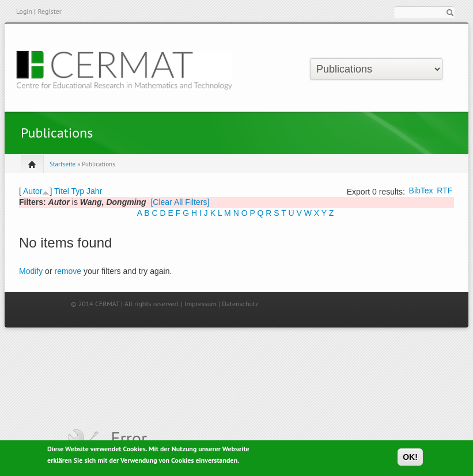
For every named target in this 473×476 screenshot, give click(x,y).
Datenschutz (240, 304)
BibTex (421, 191)
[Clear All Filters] (180, 202)
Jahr (94, 191)
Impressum (200, 304)
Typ (78, 191)
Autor (33, 191)
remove (68, 271)
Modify (31, 271)
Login (24, 11)
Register (49, 11)
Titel (62, 191)
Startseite (63, 164)
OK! (410, 459)
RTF (444, 191)
